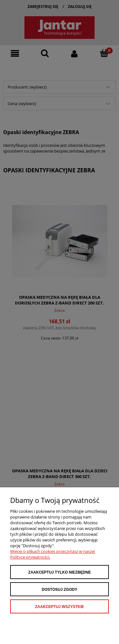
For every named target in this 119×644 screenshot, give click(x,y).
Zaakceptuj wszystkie (59, 607)
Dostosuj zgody (60, 590)
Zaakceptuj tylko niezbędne (60, 572)
